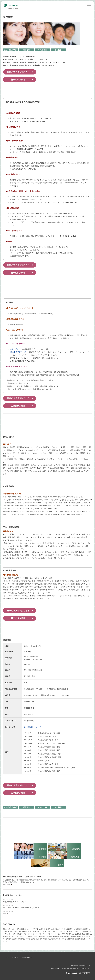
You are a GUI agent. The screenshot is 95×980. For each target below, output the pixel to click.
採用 (61, 936)
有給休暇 (67, 936)
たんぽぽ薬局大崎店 (21, 932)
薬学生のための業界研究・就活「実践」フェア (46, 939)
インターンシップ (46, 932)
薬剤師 (14, 939)
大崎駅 (30, 936)
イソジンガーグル (34, 932)
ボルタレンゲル (33, 934)
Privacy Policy (27, 958)
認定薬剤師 (70, 939)
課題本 (6, 914)
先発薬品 (78, 934)
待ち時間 (49, 936)
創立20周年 (86, 934)
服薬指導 (73, 936)
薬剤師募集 (21, 939)
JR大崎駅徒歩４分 (23, 929)
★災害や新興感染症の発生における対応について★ (22, 877)
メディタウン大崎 (44, 934)
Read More (6, 885)
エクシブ (56, 932)
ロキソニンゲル (56, 934)
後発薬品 (56, 936)
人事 (63, 934)
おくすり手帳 (34, 929)
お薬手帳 (42, 929)
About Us (15, 958)
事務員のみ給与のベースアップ (15, 902)
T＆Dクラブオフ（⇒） (18, 352)
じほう (48, 929)
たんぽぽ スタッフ (57, 929)
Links (7, 958)
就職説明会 (42, 936)
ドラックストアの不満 (81, 932)
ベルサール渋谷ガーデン (19, 934)
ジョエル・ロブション (66, 932)
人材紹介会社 (70, 934)
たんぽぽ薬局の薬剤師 (81, 929)
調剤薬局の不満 (80, 939)
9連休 (5, 929)
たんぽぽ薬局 (68, 929)
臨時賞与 (8, 939)
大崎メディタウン (21, 936)
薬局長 (64, 939)
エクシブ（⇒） (16, 349)
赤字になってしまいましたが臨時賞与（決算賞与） (22, 908)
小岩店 (35, 936)
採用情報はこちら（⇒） (33, 727)
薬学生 (28, 939)
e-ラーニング (12, 929)
